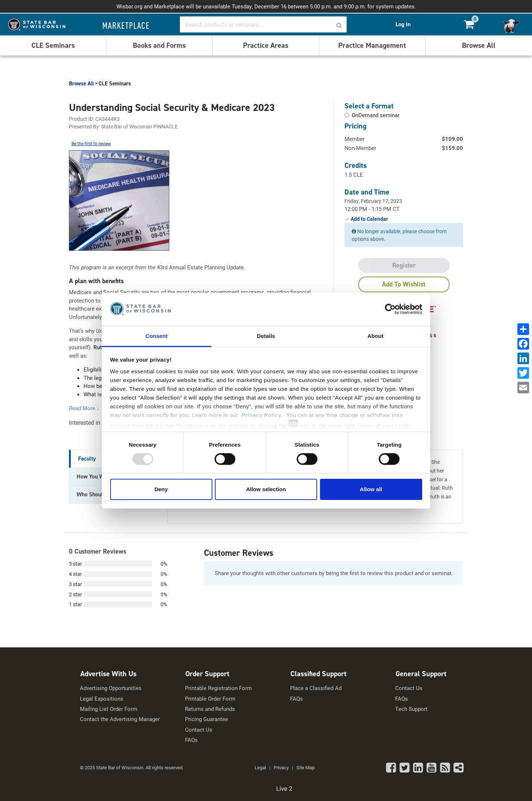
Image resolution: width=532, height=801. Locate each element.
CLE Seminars (53, 45)
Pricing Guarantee (207, 719)
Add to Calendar (369, 219)
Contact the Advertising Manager (120, 719)
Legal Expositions (102, 699)
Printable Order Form (210, 699)
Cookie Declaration (182, 425)
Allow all (371, 489)
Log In (403, 24)
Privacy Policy (261, 415)
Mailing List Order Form (109, 709)
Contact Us (199, 730)
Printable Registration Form (218, 688)
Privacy (281, 767)
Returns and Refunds (210, 709)
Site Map (305, 767)
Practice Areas (266, 45)
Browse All (479, 45)
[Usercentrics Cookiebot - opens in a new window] (390, 309)
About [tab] (375, 336)
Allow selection (266, 489)
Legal (260, 767)
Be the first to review (91, 143)
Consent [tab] (157, 336)
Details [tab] (266, 336)
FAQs (191, 740)
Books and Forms (159, 45)
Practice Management (372, 45)
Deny (161, 489)
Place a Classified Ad (316, 688)
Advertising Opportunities (111, 688)
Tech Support (411, 709)
